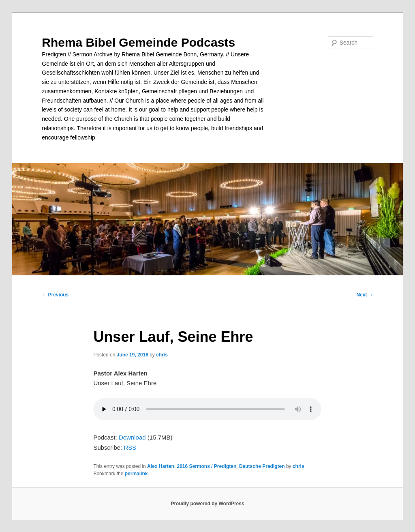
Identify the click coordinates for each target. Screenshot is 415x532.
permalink (136, 474)
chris (162, 355)
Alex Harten (161, 466)
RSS (130, 447)
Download (132, 437)
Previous (55, 295)
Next (365, 295)
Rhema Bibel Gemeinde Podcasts (138, 42)
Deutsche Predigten (262, 466)
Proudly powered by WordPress (207, 504)
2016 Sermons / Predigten (206, 466)
